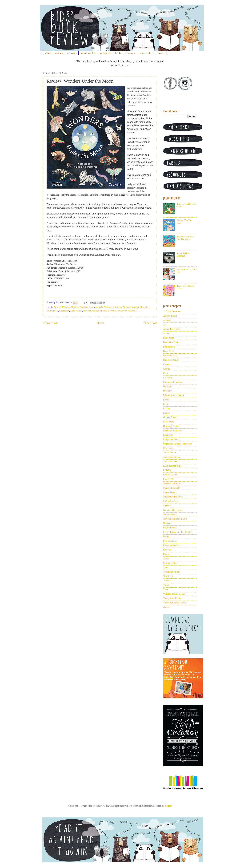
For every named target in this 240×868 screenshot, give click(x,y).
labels (118, 53)
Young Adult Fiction (172, 598)
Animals (99, 307)
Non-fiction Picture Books (95, 311)
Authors (167, 333)
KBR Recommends (172, 466)
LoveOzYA (168, 479)
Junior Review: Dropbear (183, 254)
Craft (166, 373)
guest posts (105, 53)
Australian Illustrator (139, 307)
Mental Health (170, 492)
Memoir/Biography (172, 488)
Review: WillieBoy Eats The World (185, 238)
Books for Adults (171, 360)
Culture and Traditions (173, 382)
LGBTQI (167, 470)
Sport (166, 567)
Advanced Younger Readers (66, 307)
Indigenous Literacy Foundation (178, 444)
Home (101, 323)
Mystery (167, 506)
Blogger (168, 806)
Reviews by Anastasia (127, 311)
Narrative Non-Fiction (173, 510)
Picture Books (170, 528)
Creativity (168, 378)
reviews (59, 53)
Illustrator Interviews (173, 431)
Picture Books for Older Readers (178, 532)
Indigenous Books (171, 439)
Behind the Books (171, 342)
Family (166, 404)
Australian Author (121, 307)
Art (165, 325)
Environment (52, 311)
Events (166, 400)
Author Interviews (171, 329)
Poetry (166, 536)
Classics (167, 364)
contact (161, 53)
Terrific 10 (168, 576)
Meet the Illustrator (172, 484)
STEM (166, 559)
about (48, 53)
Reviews (112, 311)
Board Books (169, 347)
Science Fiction (170, 563)
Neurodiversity (170, 515)
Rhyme (166, 554)
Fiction (166, 413)
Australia (108, 307)
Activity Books (170, 316)
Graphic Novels (170, 417)
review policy (146, 53)
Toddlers (167, 581)
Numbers (167, 523)
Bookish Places (170, 356)
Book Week (168, 351)
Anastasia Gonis (87, 307)
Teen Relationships (172, 572)
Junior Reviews (170, 462)
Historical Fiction (171, 426)
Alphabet (167, 320)
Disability (168, 386)
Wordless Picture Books (174, 594)
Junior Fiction (169, 453)
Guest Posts (168, 422)
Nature (79, 311)
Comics (167, 369)
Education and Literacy (174, 395)
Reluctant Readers (171, 545)
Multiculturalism (171, 501)
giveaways (130, 53)
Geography (64, 311)
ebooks (166, 607)
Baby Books (169, 338)
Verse (166, 589)
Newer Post (50, 323)
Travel (166, 585)
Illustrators (168, 435)
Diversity (167, 391)
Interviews (168, 448)
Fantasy (167, 409)
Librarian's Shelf (171, 475)
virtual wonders (88, 53)
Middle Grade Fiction (173, 497)
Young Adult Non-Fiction (175, 603)
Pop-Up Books (170, 541)
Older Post (150, 323)
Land (73, 311)
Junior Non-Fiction (172, 457)
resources (72, 53)
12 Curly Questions (172, 311)
